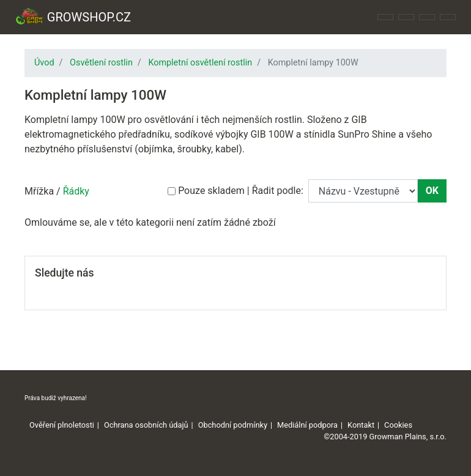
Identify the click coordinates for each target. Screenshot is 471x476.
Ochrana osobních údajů (146, 425)
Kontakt (361, 425)
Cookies (398, 425)
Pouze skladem (211, 191)
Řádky (76, 191)
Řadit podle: (278, 191)
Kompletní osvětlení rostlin (200, 63)
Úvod (44, 63)
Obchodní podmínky (233, 425)
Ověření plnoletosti (62, 425)
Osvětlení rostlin (101, 63)
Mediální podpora (307, 425)
